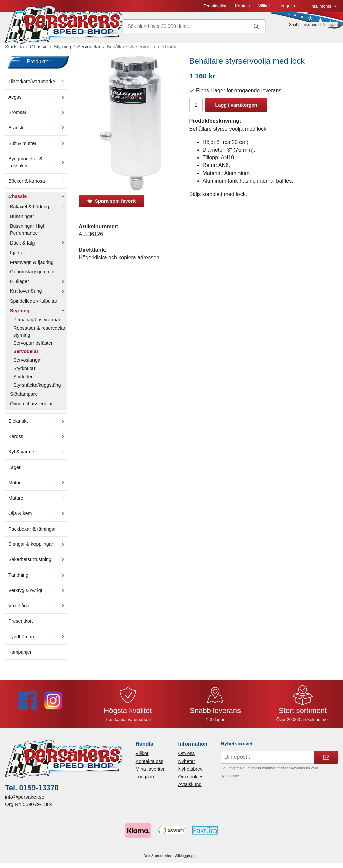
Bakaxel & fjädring (39, 207)
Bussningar (22, 216)
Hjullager (39, 281)
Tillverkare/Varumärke (38, 82)
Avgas (38, 97)
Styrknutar (24, 368)
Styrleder (23, 377)
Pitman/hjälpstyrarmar (37, 320)
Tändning (38, 575)
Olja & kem (38, 513)
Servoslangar (28, 360)
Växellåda (38, 606)
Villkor (264, 6)
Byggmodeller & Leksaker (38, 162)
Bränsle (38, 128)
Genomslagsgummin (32, 272)
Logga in (287, 6)
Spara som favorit (112, 201)
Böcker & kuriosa (38, 181)
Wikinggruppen (187, 856)
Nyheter (186, 761)
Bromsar (38, 112)
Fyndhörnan (38, 637)
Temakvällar (215, 6)
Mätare (38, 498)
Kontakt (243, 6)
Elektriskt (38, 421)
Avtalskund (190, 784)
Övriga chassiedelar (31, 404)
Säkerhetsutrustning (38, 559)
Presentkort (21, 621)
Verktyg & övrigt (38, 590)
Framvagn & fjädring (32, 262)
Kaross (38, 436)
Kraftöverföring (39, 291)
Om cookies (191, 777)
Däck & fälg (39, 243)
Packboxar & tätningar (32, 529)
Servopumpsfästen (33, 343)
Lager (15, 467)
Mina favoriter (150, 769)
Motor (38, 483)
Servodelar (26, 351)
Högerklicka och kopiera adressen (119, 257)
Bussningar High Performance (28, 230)
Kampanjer (20, 652)
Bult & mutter (38, 143)
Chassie (38, 196)
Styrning (39, 311)
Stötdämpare (24, 394)
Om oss (186, 753)
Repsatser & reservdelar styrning (39, 332)
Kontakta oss (150, 761)
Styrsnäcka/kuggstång (37, 385)
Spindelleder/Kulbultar (34, 301)
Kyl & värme (38, 452)
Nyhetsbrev (190, 769)
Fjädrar (18, 253)
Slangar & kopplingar (38, 544)
